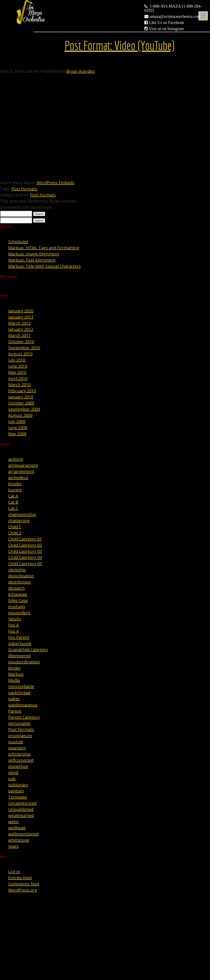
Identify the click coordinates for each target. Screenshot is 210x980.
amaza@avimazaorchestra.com (175, 16)
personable (19, 723)
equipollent (19, 613)
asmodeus (18, 478)
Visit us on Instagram (166, 29)
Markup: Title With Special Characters (45, 266)
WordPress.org (23, 890)
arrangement (21, 471)
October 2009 (21, 403)
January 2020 (21, 311)
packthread (19, 693)
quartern (17, 748)
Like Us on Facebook (167, 23)
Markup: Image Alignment (34, 254)
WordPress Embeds (55, 183)
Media (14, 680)
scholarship (19, 754)
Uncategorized (22, 803)
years (13, 846)
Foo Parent (19, 637)
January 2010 (21, 397)
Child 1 (15, 527)
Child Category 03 (25, 551)
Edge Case (18, 600)
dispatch (17, 588)
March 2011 (19, 335)
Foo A (14, 625)
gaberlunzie (20, 643)
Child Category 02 (25, 545)
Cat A (13, 496)
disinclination (21, 576)
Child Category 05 (25, 564)
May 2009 (17, 434)
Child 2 (15, 533)
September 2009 (24, 409)
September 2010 (24, 348)
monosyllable (21, 686)
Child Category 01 (25, 539)
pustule (16, 742)
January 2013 (21, 317)
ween (13, 822)
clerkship (17, 570)
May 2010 (17, 372)
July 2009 (17, 421)
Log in (14, 872)
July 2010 (17, 360)
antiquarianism (23, 465)
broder (15, 484)
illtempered (19, 656)
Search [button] (39, 214)
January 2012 (21, 329)
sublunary (18, 785)
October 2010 (21, 342)
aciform (16, 459)
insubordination (24, 662)
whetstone (19, 840)
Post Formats (24, 189)
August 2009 (20, 415)
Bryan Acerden (80, 71)
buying (15, 490)
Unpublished (21, 809)
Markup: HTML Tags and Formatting (44, 248)
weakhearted (21, 815)
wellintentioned (23, 834)
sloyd (13, 772)
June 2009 (18, 428)
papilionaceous (23, 705)
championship (22, 514)
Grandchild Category (28, 650)
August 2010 (20, 354)
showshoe (18, 766)
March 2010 (19, 385)
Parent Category (24, 717)
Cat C (13, 508)
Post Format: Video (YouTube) (119, 45)
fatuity (15, 619)
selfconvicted (21, 760)
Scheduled (18, 242)
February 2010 (22, 391)
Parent (15, 711)
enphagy (17, 607)
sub (12, 779)
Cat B (13, 502)
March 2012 (19, 323)
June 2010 (18, 366)
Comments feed (24, 884)
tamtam (16, 791)
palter (14, 699)
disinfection (20, 582)
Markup (16, 674)
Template (18, 797)
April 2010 (18, 378)
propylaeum (20, 736)
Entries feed (20, 878)
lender (14, 668)
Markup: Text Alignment (32, 260)
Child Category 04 (25, 557)
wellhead (17, 828)
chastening (19, 521)
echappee (18, 594)
